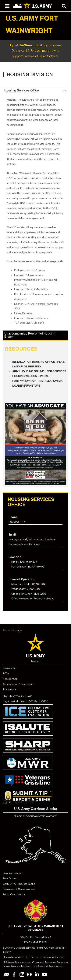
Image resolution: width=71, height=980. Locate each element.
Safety (7, 952)
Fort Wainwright (13, 873)
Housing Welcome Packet (32, 376)
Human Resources (13, 957)
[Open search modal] (64, 6)
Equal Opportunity (14, 895)
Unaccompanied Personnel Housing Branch (30, 335)
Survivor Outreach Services (19, 948)
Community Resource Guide (19, 884)
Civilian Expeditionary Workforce (44, 957)
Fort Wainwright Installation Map (38, 381)
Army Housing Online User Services (39, 371)
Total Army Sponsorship (51, 948)
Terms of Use (10, 679)
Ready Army (9, 689)
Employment (10, 668)
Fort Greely (10, 879)
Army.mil (36, 661)
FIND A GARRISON (35, 942)
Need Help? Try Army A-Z (17, 696)
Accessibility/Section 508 (18, 684)
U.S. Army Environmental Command (23, 962)
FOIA (6, 674)
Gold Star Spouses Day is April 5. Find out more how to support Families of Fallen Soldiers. (36, 51)
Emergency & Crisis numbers (19, 889)
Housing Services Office (22, 90)
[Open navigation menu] (7, 6)
